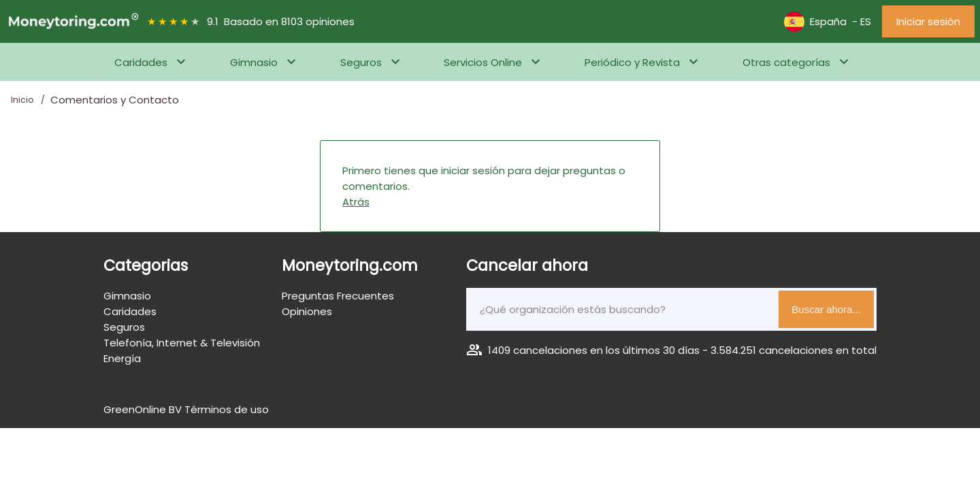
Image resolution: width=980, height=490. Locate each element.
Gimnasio (254, 62)
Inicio (23, 100)
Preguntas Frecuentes (338, 296)
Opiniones (307, 311)
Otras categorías (786, 62)
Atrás (356, 202)
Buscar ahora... (826, 309)
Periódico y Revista (632, 62)
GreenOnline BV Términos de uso (186, 409)
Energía (122, 358)
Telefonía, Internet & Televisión (182, 343)
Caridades (141, 62)
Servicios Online (483, 62)
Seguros (361, 62)
